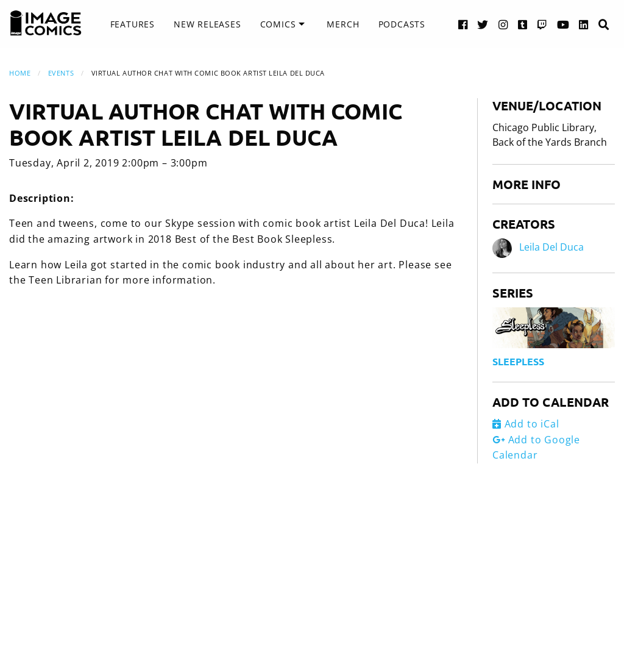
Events (61, 73)
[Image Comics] (46, 23)
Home (20, 73)
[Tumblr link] (523, 24)
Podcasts (402, 24)
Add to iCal (526, 424)
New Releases (207, 24)
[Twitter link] (483, 24)
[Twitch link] (542, 24)
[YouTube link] (563, 24)
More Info (526, 184)
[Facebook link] (463, 24)
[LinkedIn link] (584, 24)
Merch (343, 24)
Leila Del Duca (551, 247)
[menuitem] (133, 24)
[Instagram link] (503, 24)
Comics (278, 24)
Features (133, 24)
